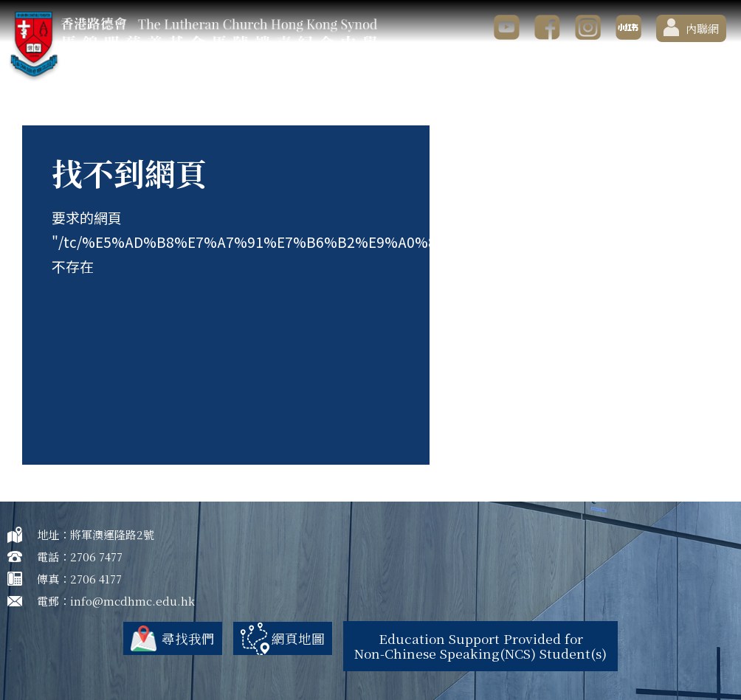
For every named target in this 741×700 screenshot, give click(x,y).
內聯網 (691, 27)
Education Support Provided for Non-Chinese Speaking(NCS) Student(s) (483, 645)
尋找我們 (176, 638)
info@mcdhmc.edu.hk (132, 601)
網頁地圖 (289, 638)
